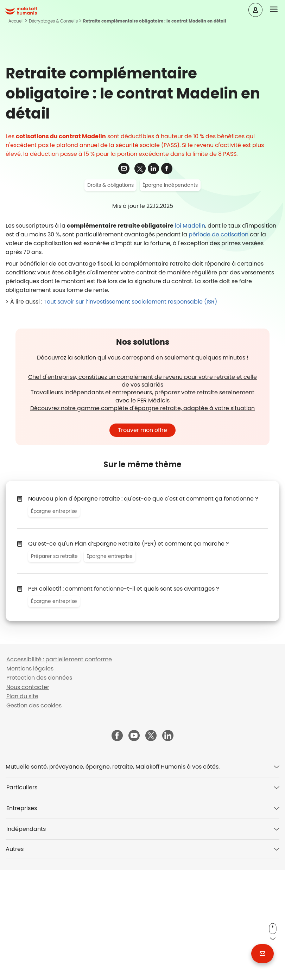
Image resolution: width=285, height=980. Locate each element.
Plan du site (22, 806)
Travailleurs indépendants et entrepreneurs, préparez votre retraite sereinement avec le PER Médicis (142, 506)
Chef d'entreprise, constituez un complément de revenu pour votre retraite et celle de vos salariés (142, 491)
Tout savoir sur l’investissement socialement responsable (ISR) (130, 412)
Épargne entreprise (54, 621)
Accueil (16, 21)
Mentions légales (30, 779)
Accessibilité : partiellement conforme (59, 769)
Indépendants (26, 939)
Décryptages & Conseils (53, 21)
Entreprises (22, 918)
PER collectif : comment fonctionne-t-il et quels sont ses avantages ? (123, 698)
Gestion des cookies (34, 815)
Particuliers (22, 897)
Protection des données (39, 788)
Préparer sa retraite (54, 666)
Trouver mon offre (142, 540)
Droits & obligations (110, 295)
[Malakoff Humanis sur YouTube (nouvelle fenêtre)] (134, 846)
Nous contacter (28, 797)
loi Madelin (190, 336)
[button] (277, 9)
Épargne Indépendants (170, 295)
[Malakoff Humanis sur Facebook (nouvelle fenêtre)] (117, 846)
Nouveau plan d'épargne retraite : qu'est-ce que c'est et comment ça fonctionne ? (143, 608)
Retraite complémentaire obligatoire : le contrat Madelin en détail (155, 21)
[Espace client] (255, 10)
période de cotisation (218, 345)
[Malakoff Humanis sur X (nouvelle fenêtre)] (151, 845)
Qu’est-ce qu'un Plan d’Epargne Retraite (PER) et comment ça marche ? (128, 653)
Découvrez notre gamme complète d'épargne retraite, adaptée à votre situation (142, 518)
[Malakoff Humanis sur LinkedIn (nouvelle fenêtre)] (168, 846)
